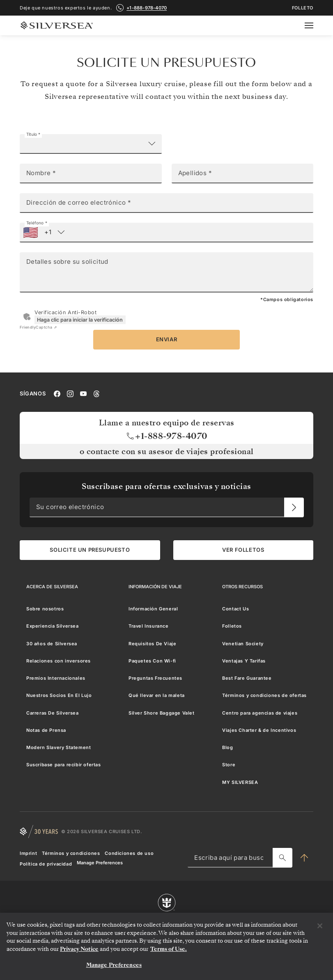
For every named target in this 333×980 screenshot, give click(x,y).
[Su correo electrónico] (294, 507)
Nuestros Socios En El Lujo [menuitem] (59, 695)
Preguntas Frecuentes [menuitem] (155, 678)
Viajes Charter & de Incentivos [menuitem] (259, 730)
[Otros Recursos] (242, 587)
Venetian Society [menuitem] (243, 644)
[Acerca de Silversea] (52, 587)
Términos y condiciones (71, 853)
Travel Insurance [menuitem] (149, 626)
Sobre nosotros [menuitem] (45, 609)
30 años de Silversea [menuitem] (52, 644)
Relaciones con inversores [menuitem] (59, 661)
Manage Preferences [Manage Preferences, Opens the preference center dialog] (114, 965)
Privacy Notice (79, 949)
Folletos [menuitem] (232, 626)
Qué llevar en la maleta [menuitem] (157, 695)
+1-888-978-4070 (166, 436)
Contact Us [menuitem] (235, 609)
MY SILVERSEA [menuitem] (240, 782)
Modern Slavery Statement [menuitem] (59, 747)
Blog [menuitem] (227, 747)
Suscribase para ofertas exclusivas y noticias (166, 486)
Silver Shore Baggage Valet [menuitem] (162, 713)
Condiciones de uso (129, 853)
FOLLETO (303, 8)
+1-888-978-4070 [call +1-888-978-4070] (147, 8)
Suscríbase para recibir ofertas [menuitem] (64, 765)
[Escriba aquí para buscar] (282, 858)
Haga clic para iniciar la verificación (80, 320)
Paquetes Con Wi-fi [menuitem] (152, 661)
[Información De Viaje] (155, 587)
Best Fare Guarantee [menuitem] (247, 678)
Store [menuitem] (229, 765)
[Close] (320, 926)
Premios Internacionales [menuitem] (56, 678)
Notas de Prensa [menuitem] (46, 730)
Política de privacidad (46, 864)
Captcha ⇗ (38, 327)
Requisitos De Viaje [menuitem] (152, 644)
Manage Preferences (100, 863)
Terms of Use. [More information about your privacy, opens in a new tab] (169, 949)
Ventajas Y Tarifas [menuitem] (244, 661)
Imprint (28, 853)
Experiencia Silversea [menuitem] (53, 626)
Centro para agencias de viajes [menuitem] (260, 713)
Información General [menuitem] (153, 609)
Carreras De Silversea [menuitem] (53, 713)
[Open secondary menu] (314, 25)
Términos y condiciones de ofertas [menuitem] (264, 695)
